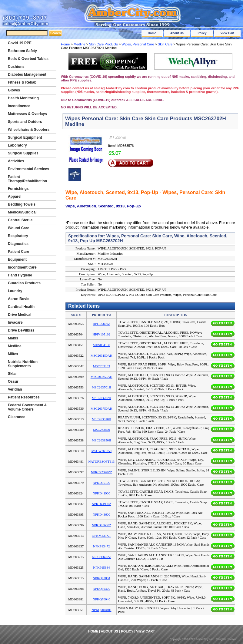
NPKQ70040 (101, 599)
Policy (202, 33)
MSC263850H (102, 440)
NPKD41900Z (102, 504)
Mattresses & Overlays (27, 114)
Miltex (13, 354)
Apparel (15, 197)
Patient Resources (24, 397)
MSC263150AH (102, 355)
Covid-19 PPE (20, 43)
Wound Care (18, 228)
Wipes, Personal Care (138, 44)
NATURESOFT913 (101, 461)
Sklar (12, 374)
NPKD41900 (101, 493)
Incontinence (19, 106)
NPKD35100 (101, 483)
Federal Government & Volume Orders (27, 407)
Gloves (14, 90)
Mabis (13, 338)
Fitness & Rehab (22, 82)
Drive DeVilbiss (21, 330)
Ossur (13, 381)
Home (152, 33)
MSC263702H (102, 398)
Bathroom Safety (22, 51)
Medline (80, 44)
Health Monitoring (23, 98)
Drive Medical (20, 315)
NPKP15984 (102, 567)
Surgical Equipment (25, 137)
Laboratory (17, 145)
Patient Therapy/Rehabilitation (27, 179)
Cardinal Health (21, 307)
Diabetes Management (27, 74)
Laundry (15, 291)
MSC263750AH (102, 408)
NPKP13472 (102, 546)
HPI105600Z (101, 324)
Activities (16, 161)
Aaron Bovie (19, 299)
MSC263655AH (102, 377)
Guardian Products (24, 283)
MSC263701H (102, 387)
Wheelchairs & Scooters (29, 130)
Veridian (15, 389)
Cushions (16, 67)
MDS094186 (101, 345)
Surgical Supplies (23, 153)
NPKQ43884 (101, 578)
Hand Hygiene (20, 275)
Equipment (17, 259)
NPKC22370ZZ (102, 472)
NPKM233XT (101, 536)
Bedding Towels (22, 204)
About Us (177, 33)
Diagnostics (18, 244)
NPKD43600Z (102, 525)
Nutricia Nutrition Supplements (23, 364)
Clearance (17, 417)
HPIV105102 (101, 334)
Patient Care (18, 252)
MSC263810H (102, 419)
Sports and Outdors (25, 122)
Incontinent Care (22, 267)
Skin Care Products (103, 44)
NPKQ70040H (101, 610)
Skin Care (165, 44)
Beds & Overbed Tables (28, 59)
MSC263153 (102, 366)
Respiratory (18, 236)
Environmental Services (28, 169)
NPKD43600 (101, 514)
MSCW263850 (101, 451)
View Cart (227, 33)
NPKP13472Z (102, 557)
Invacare (15, 322)
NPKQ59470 (101, 589)
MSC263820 (102, 430)
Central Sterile (20, 220)
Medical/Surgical (22, 212)
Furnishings (18, 189)
